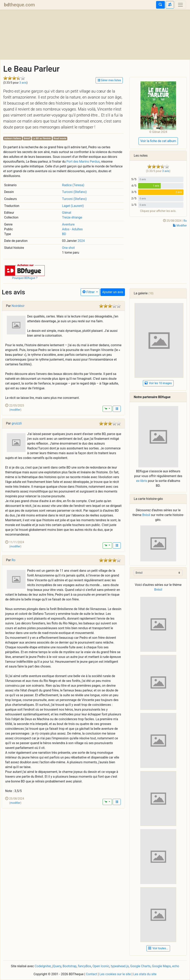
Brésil (27, 138)
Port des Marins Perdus (83, 162)
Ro (185, 221)
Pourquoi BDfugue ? (25, 278)
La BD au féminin (42, 138)
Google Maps (161, 966)
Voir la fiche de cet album (158, 141)
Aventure (68, 224)
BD (64, 234)
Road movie (60, 138)
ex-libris (142, 481)
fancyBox (84, 966)
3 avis (23, 83)
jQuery (57, 966)
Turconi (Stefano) (74, 192)
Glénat (67, 213)
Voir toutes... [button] (158, 948)
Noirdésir (18, 306)
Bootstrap (70, 966)
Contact (91, 974)
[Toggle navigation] (180, 5)
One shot (68, 248)
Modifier (180, 225)
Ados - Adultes (72, 229)
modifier (15, 410)
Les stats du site (145, 974)
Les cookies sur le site (115, 974)
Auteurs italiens (13, 138)
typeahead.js (120, 966)
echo (176, 966)
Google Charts (140, 966)
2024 (81, 241)
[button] (25, 270)
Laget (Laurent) (73, 206)
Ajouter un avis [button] (113, 292)
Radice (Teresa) (73, 185)
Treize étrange (72, 217)
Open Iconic (101, 966)
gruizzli (17, 423)
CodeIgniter (43, 966)
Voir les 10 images (158, 383)
